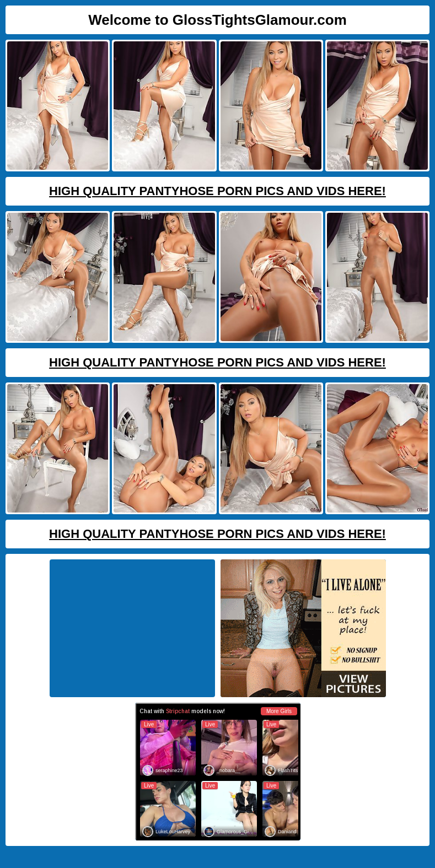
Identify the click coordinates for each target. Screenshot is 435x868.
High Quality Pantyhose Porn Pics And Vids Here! (218, 191)
